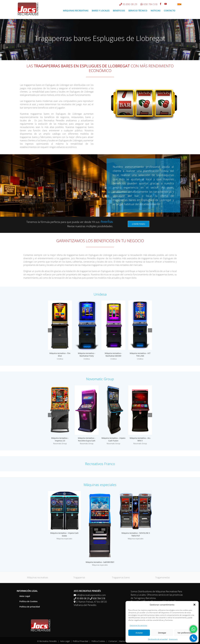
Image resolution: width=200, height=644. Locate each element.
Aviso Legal (65, 641)
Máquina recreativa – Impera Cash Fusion (113, 439)
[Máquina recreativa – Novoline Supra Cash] (87, 387)
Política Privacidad (81, 641)
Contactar (113, 641)
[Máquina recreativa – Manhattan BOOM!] (113, 302)
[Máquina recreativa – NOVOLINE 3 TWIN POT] (136, 492)
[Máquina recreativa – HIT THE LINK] (140, 302)
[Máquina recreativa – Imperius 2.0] (60, 387)
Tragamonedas (162, 577)
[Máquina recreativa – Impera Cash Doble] (64, 492)
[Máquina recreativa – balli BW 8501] (100, 492)
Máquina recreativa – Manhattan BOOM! (113, 355)
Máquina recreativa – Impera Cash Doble (64, 534)
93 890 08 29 (130, 4)
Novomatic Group (60, 443)
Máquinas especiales (64, 539)
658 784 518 (150, 4)
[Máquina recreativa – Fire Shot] (60, 302)
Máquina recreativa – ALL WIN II (140, 439)
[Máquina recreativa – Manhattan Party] (87, 302)
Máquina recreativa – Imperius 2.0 (60, 439)
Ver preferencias (185, 633)
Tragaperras (79, 577)
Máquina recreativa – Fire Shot (60, 355)
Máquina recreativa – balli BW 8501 (100, 562)
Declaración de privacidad (158, 639)
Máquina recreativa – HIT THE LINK (140, 355)
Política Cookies (98, 641)
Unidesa (60, 359)
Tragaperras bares (121, 577)
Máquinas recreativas (37, 577)
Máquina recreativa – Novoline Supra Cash (87, 439)
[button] (194, 605)
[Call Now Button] (193, 638)
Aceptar (139, 633)
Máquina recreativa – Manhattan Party (87, 355)
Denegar (162, 633)
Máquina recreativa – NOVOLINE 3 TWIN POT (136, 534)
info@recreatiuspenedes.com (91, 595)
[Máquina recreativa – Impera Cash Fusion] (113, 387)
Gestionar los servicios (138, 625)
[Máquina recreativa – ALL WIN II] (140, 387)
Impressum (173, 639)
